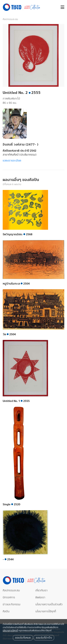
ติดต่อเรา (40, 597)
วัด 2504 (9, 334)
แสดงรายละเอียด (12, 161)
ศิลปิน (6, 611)
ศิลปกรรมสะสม (10, 19)
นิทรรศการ (9, 597)
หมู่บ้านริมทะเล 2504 (16, 284)
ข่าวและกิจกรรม (12, 604)
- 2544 (8, 559)
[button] (61, 7)
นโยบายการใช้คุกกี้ (46, 611)
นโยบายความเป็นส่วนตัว (49, 604)
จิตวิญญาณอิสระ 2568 (18, 234)
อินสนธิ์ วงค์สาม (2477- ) (20, 145)
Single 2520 (11, 504)
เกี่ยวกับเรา (41, 590)
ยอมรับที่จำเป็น (44, 638)
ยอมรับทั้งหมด (23, 638)
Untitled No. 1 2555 (16, 401)
